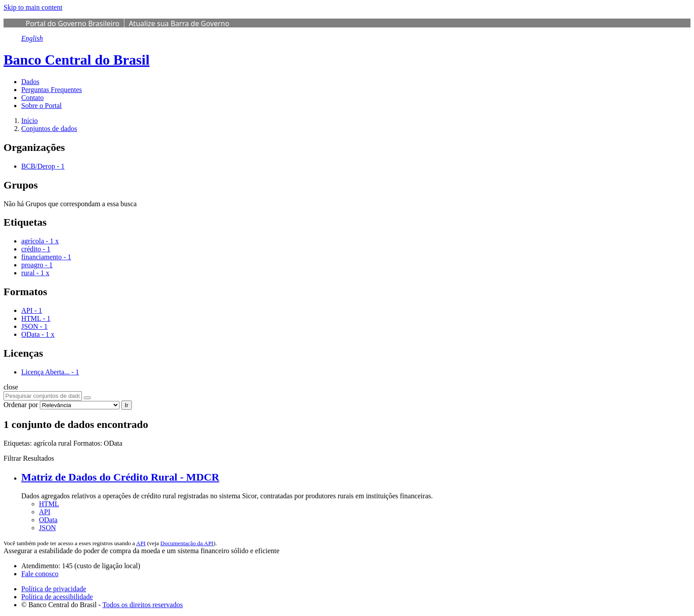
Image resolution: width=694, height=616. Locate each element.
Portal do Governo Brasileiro (73, 23)
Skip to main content (33, 7)
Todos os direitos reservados (143, 605)
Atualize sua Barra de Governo (179, 23)
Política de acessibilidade (57, 597)
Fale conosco (40, 574)
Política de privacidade (54, 589)
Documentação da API (187, 543)
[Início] (29, 121)
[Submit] (87, 398)
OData (48, 520)
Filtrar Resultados (29, 458)
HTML (49, 504)
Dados (30, 82)
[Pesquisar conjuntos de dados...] (43, 396)
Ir (127, 405)
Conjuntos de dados (49, 129)
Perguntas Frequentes (52, 90)
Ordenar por (21, 405)
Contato (33, 98)
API (45, 512)
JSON (47, 528)
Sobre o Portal (42, 106)
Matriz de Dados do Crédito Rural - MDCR (120, 477)
